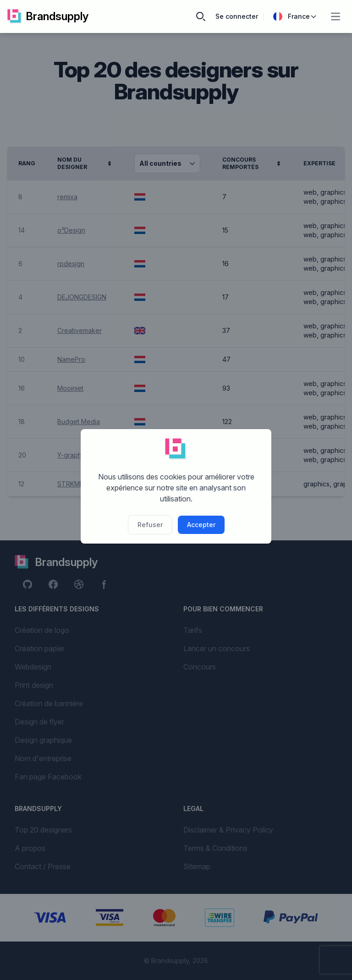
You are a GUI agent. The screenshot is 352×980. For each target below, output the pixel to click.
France (295, 16)
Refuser (150, 525)
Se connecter (237, 16)
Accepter (201, 525)
